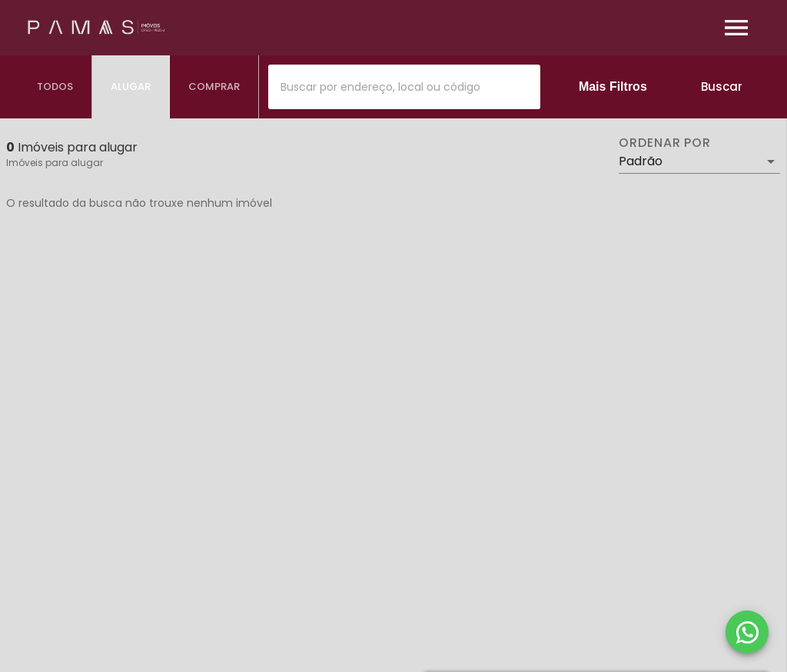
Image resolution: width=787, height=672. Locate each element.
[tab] (55, 87)
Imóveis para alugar (55, 163)
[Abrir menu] (736, 28)
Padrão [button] (641, 161)
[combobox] (404, 87)
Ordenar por (665, 143)
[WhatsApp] (747, 632)
